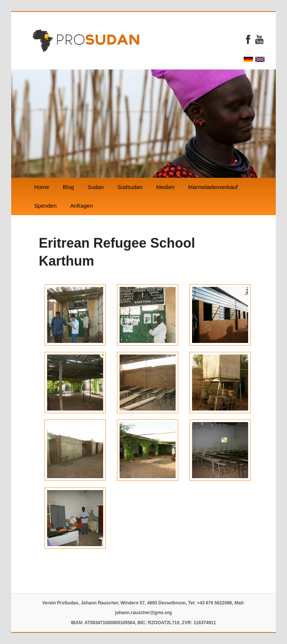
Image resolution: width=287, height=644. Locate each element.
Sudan (95, 187)
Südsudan (130, 187)
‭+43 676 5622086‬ (215, 603)
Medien (165, 187)
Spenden (45, 206)
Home (41, 187)
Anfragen (82, 206)
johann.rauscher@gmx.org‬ (143, 613)
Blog (68, 187)
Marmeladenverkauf (213, 187)
